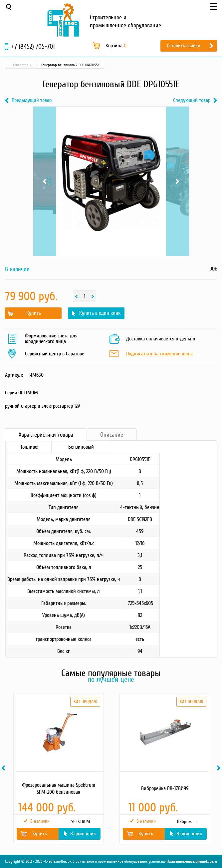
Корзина (116, 46)
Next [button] (220, 768)
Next (178, 181)
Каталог (37, 65)
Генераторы (97, 65)
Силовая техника (65, 65)
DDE (213, 269)
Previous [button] (4, 768)
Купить (34, 313)
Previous (45, 181)
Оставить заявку (183, 46)
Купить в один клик (100, 313)
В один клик (83, 834)
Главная (15, 65)
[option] (58, 768)
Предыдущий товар (32, 100)
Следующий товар (192, 100)
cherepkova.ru (206, 862)
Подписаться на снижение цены (159, 354)
